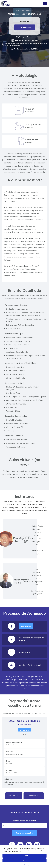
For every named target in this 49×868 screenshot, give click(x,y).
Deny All (24, 860)
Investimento (14, 796)
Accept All (24, 856)
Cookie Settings (24, 865)
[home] (6, 4)
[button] (45, 4)
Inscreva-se (26, 626)
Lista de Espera (24, 27)
